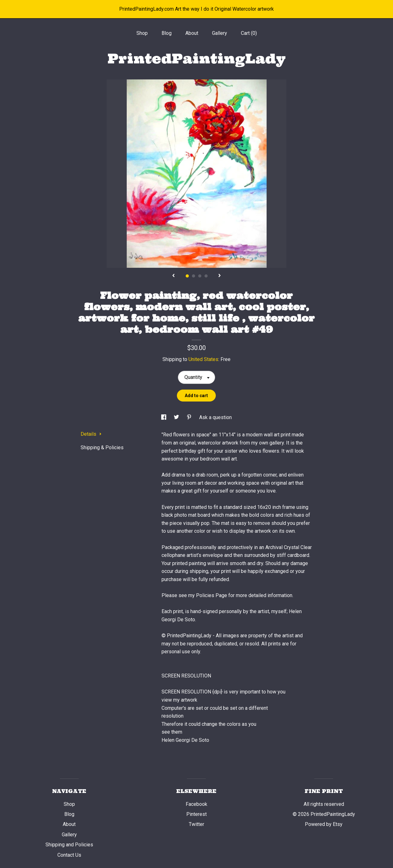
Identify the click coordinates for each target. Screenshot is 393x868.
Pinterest (196, 814)
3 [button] (200, 276)
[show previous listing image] (173, 276)
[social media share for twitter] (177, 417)
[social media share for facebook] (164, 417)
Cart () (249, 33)
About (192, 33)
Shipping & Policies (102, 447)
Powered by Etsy (324, 824)
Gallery (220, 33)
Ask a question (215, 417)
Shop (142, 33)
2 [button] (194, 276)
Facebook (196, 804)
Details (91, 434)
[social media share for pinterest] (190, 417)
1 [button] (187, 276)
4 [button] (206, 276)
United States (203, 359)
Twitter (196, 824)
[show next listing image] (220, 276)
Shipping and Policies (69, 845)
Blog (167, 33)
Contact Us (69, 855)
